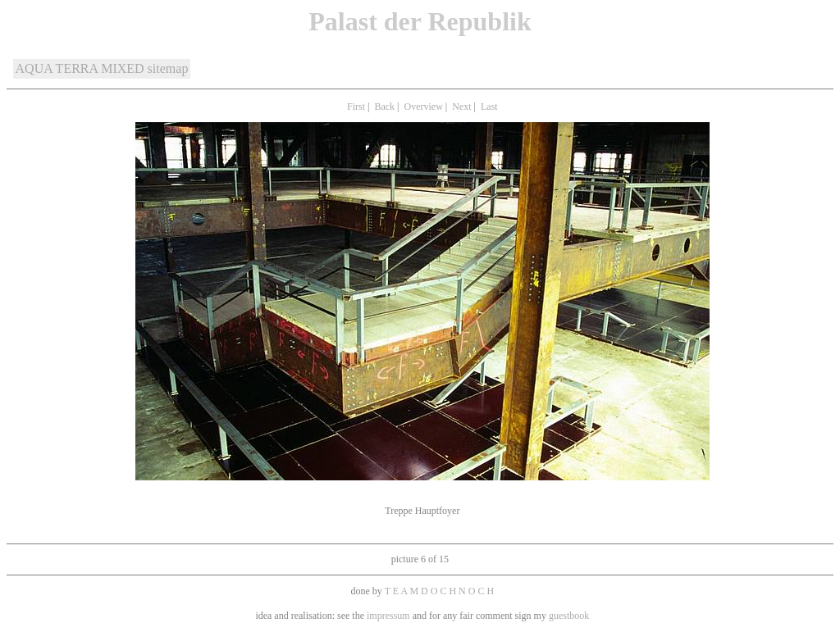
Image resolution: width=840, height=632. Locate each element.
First (356, 107)
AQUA (34, 68)
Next (461, 107)
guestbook (569, 616)
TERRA (77, 68)
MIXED (122, 68)
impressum (390, 616)
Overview (424, 107)
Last (489, 107)
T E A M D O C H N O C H (439, 591)
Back (384, 107)
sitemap (168, 68)
